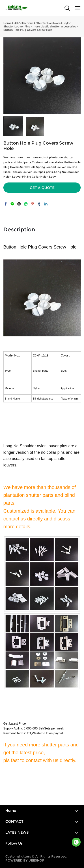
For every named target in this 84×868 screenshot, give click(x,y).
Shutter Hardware (48, 23)
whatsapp (26, 204)
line (12, 204)
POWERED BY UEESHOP (25, 860)
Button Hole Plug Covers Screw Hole (28, 30)
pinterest (32, 204)
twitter (19, 204)
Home (7, 23)
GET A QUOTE (42, 188)
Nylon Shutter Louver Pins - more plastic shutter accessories (40, 25)
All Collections (24, 23)
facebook (6, 204)
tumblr (39, 204)
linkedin (46, 204)
